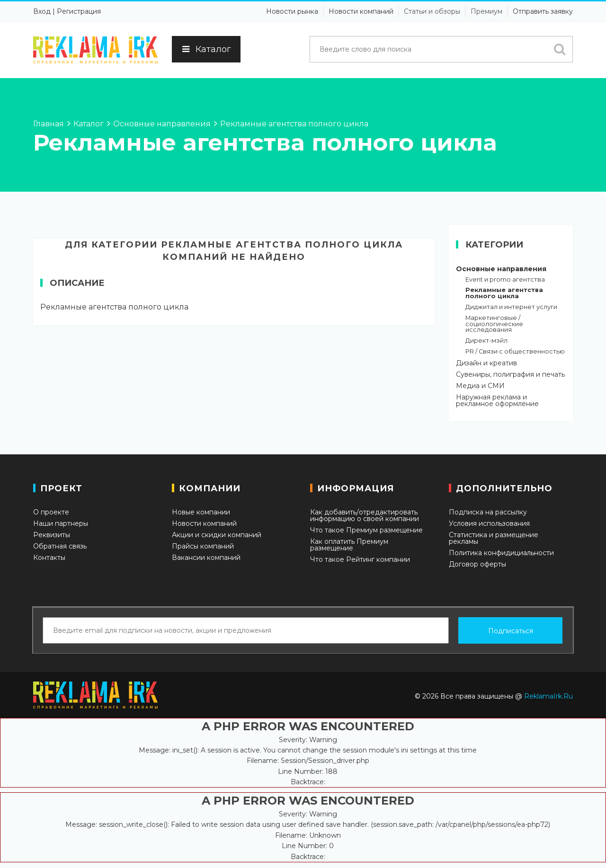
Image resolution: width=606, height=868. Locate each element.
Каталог (206, 49)
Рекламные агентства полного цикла (504, 293)
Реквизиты (52, 535)
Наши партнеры (61, 523)
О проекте (51, 512)
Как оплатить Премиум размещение (349, 545)
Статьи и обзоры (432, 11)
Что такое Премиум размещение (366, 530)
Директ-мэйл (486, 341)
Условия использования (489, 523)
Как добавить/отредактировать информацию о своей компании (365, 515)
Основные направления (501, 269)
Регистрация (79, 11)
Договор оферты (477, 564)
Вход (42, 11)
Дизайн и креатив (486, 363)
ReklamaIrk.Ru (548, 696)
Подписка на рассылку (488, 512)
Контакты (49, 558)
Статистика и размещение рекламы (494, 538)
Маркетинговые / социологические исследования (494, 324)
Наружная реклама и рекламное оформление (497, 400)
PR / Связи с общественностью (515, 352)
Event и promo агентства (505, 280)
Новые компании (201, 512)
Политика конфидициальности (501, 553)
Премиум (486, 11)
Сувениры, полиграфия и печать (510, 374)
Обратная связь (60, 546)
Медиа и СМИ (480, 386)
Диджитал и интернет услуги (511, 307)
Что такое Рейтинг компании (360, 559)
